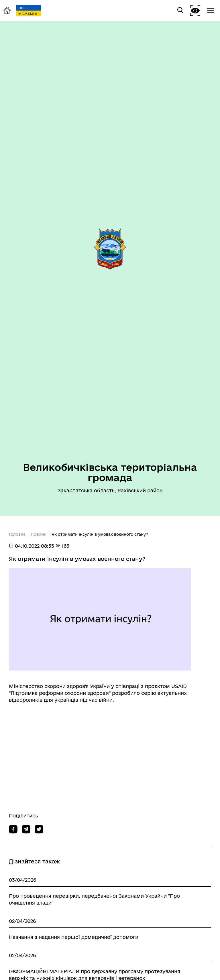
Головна (17, 534)
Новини (39, 534)
